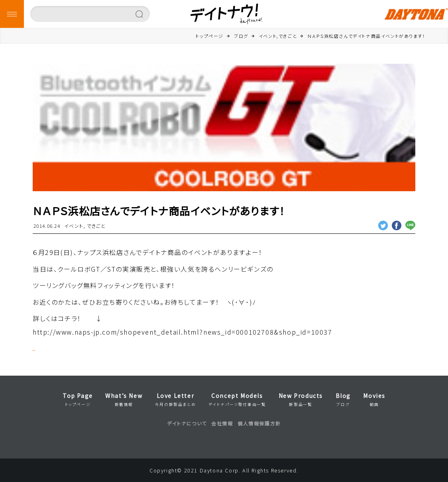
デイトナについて (187, 423)
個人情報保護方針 (259, 423)
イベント (74, 226)
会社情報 (222, 423)
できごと (96, 226)
